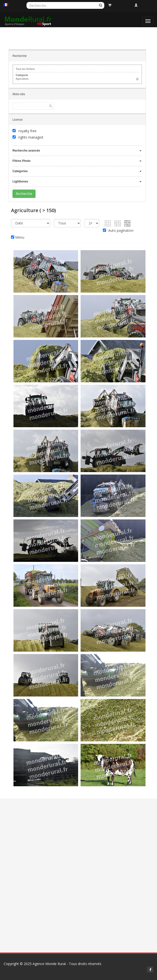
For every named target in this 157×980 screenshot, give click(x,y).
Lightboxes (20, 181)
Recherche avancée (26, 151)
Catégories (20, 171)
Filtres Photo (21, 161)
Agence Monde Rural (49, 964)
